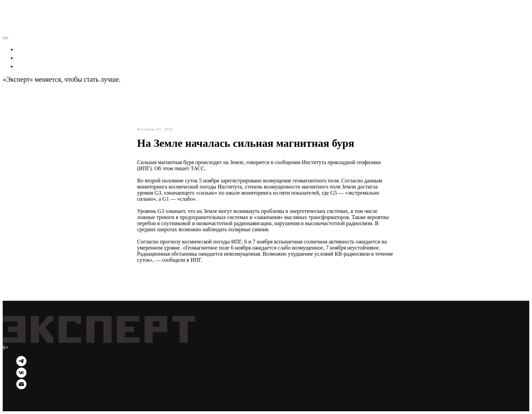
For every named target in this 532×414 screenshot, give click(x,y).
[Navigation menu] (7, 15)
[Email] (21, 387)
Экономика (33, 49)
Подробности (141, 79)
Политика (31, 57)
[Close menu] (5, 38)
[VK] (21, 376)
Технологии (34, 66)
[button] (10, 7)
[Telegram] (21, 364)
